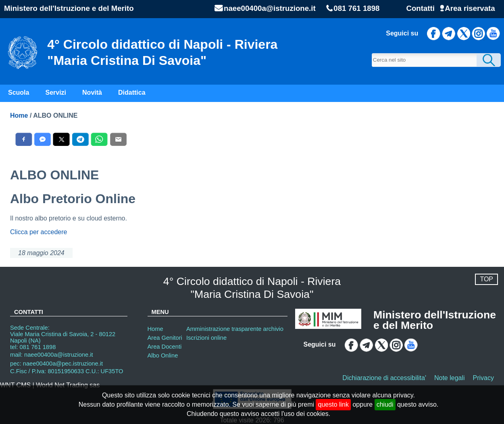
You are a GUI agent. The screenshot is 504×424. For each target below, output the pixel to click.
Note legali (450, 378)
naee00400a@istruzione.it (270, 8)
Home (19, 115)
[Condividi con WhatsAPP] (99, 139)
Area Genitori (165, 338)
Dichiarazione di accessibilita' (384, 378)
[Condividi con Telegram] (80, 139)
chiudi (385, 404)
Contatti (420, 8)
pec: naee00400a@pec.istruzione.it (56, 364)
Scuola (19, 92)
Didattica (132, 92)
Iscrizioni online (206, 338)
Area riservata (470, 8)
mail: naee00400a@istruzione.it (52, 355)
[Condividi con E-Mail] (118, 139)
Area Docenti (165, 347)
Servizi (56, 92)
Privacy (483, 378)
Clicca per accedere (39, 232)
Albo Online (163, 355)
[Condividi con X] (61, 139)
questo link (333, 404)
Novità (92, 92)
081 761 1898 (356, 8)
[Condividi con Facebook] (24, 139)
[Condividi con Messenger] (43, 139)
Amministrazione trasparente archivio (235, 329)
